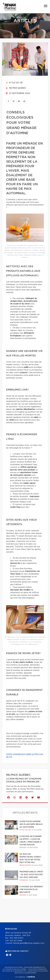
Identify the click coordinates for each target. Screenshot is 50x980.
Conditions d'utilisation (38, 971)
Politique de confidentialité (14, 971)
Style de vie (14, 83)
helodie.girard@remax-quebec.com (29, 943)
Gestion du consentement (25, 973)
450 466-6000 (16, 938)
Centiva (31, 977)
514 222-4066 (16, 941)
